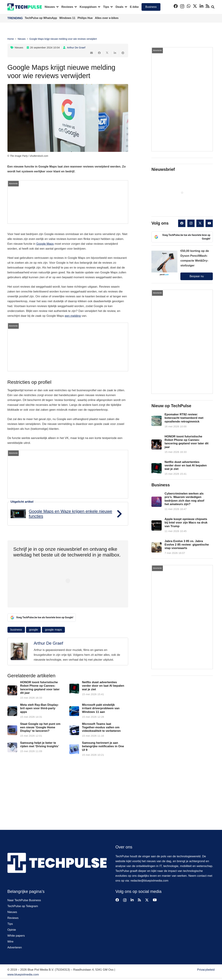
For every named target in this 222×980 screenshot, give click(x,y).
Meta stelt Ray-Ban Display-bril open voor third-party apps (39, 708)
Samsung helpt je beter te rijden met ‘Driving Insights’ (40, 745)
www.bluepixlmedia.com (23, 975)
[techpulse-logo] (25, 7)
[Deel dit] (99, 53)
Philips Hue (86, 18)
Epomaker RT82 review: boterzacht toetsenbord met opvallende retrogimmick (184, 418)
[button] (57, 7)
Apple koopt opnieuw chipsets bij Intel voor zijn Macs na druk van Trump (186, 523)
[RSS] (208, 6)
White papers (16, 936)
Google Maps (45, 244)
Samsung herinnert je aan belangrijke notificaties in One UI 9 (103, 746)
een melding (73, 316)
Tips (10, 924)
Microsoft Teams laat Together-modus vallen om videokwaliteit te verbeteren (101, 727)
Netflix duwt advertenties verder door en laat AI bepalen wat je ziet (103, 686)
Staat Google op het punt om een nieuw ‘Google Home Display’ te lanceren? (40, 727)
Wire (10, 942)
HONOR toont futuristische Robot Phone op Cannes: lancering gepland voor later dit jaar (40, 688)
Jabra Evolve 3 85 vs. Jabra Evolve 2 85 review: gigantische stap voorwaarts (187, 545)
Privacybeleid (206, 970)
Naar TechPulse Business (24, 900)
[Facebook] (176, 6)
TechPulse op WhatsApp (41, 18)
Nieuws (19, 47)
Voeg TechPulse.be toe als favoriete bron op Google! (42, 618)
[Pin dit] (123, 53)
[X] (195, 6)
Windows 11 (68, 18)
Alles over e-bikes (107, 18)
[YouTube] (209, 223)
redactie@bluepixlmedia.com (149, 881)
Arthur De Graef (76, 47)
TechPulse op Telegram (23, 906)
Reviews (13, 918)
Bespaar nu (197, 276)
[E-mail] (92, 53)
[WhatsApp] (189, 6)
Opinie (12, 930)
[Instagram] (182, 6)
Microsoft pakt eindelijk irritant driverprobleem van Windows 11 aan (101, 708)
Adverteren (15, 947)
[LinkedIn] (201, 6)
